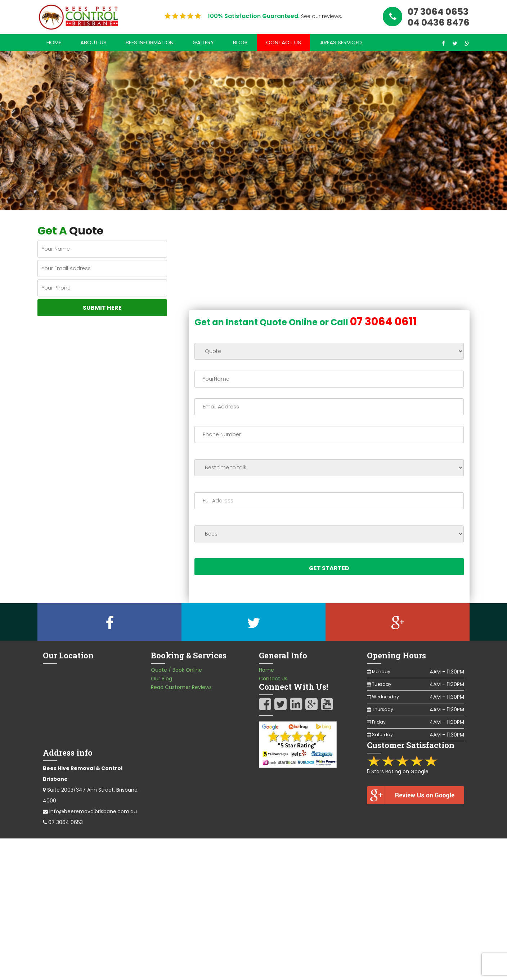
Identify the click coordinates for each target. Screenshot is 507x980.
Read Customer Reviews (181, 688)
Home (54, 42)
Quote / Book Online (176, 670)
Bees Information (150, 42)
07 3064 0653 (66, 823)
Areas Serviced (341, 42)
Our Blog (161, 679)
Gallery (203, 42)
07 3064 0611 (383, 322)
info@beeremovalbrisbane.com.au (93, 812)
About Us (93, 42)
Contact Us (284, 42)
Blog (240, 42)
